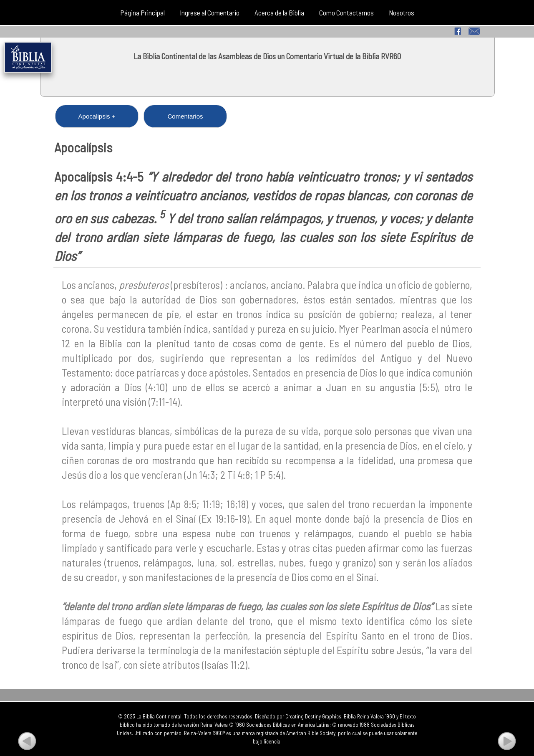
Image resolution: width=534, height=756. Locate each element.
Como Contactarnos (346, 13)
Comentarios (185, 116)
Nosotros (402, 13)
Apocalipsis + (97, 116)
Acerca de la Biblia (279, 13)
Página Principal (142, 13)
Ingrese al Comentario (210, 13)
